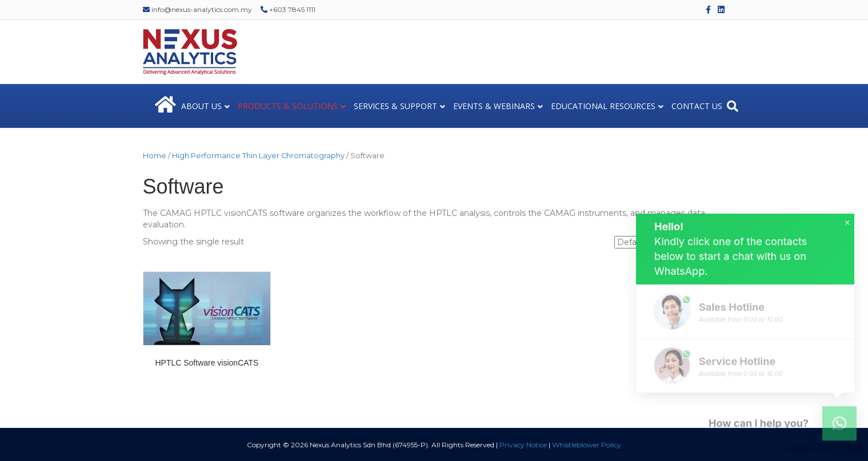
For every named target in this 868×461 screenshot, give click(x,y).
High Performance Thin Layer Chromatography (258, 156)
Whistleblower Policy (587, 445)
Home (155, 156)
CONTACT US (697, 106)
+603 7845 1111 (288, 9)
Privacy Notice (523, 445)
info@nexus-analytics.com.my (197, 9)
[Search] (733, 106)
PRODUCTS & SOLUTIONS (288, 106)
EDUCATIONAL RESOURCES (603, 106)
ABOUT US (201, 106)
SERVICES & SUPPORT (395, 106)
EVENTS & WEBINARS (494, 106)
